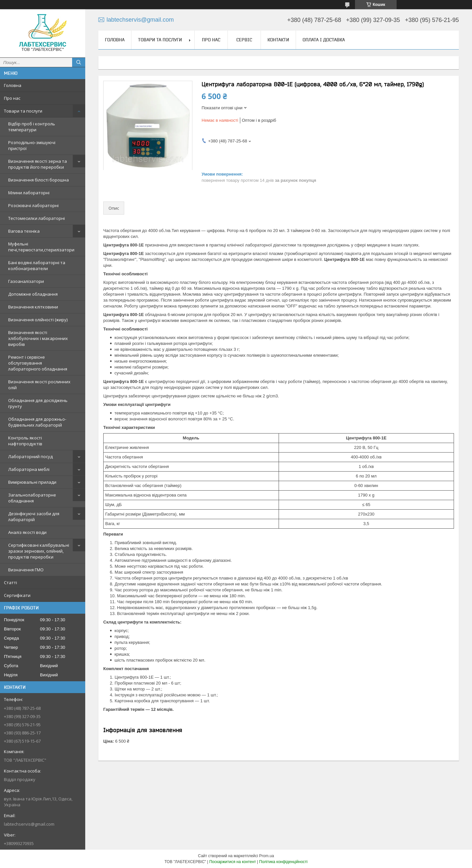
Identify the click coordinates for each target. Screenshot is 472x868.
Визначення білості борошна (39, 180)
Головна (13, 85)
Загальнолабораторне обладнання (32, 498)
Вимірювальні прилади (32, 482)
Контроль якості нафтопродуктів (25, 441)
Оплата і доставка (324, 40)
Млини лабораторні (29, 193)
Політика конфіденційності (284, 862)
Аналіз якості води (27, 532)
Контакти (278, 40)
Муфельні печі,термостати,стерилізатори (41, 247)
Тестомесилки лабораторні (37, 218)
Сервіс (244, 40)
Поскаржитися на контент (232, 862)
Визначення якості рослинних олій (39, 385)
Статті (10, 582)
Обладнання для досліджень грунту (38, 403)
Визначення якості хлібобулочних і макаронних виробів (38, 338)
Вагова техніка (24, 231)
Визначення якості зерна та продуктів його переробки (38, 164)
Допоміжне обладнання (33, 294)
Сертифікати (17, 595)
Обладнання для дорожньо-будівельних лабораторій (37, 422)
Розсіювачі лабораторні (33, 205)
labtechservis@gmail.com (29, 824)
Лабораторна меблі (29, 469)
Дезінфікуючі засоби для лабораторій (34, 517)
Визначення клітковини (33, 307)
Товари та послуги (23, 111)
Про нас (12, 98)
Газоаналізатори (26, 281)
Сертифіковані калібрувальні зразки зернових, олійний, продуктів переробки (39, 551)
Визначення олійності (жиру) (38, 320)
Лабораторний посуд (30, 456)
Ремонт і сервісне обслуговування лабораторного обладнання (38, 363)
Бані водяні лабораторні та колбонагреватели (37, 265)
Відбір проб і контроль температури (32, 127)
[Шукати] (79, 62)
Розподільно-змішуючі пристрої (32, 145)
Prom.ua (267, 856)
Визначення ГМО (26, 570)
